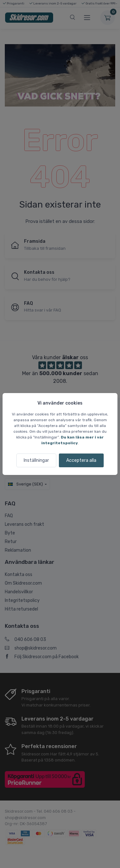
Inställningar (36, 460)
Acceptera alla (81, 460)
